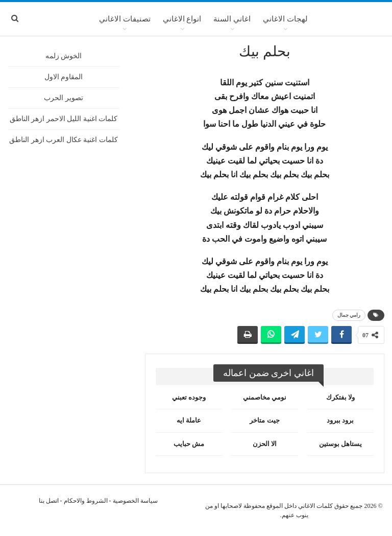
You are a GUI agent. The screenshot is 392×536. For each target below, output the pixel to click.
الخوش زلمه (64, 56)
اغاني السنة (232, 19)
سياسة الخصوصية (135, 501)
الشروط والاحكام (86, 501)
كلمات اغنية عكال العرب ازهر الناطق (64, 140)
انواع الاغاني (182, 19)
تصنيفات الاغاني (125, 19)
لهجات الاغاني (285, 19)
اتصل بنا (49, 501)
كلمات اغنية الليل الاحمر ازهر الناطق (64, 119)
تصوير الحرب (64, 98)
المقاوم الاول (64, 77)
